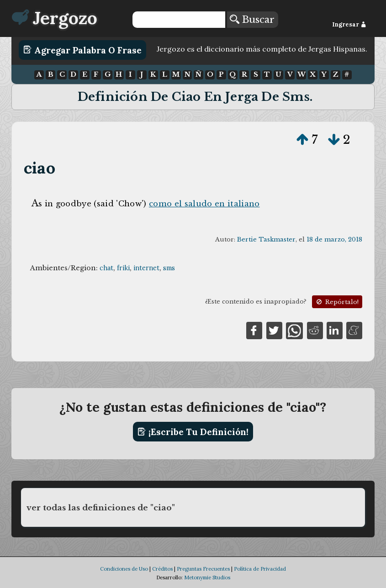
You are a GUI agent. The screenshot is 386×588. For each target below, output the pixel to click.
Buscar (252, 20)
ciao (40, 168)
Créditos (162, 569)
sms (169, 268)
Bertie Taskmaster (266, 239)
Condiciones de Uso (124, 569)
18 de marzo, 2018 (334, 239)
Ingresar (349, 24)
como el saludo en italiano (204, 204)
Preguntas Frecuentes (203, 569)
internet (146, 268)
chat (106, 268)
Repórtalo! (337, 302)
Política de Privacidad (260, 569)
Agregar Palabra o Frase (82, 50)
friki (123, 268)
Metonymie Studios (207, 577)
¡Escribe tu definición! (193, 432)
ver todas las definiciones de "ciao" (101, 508)
